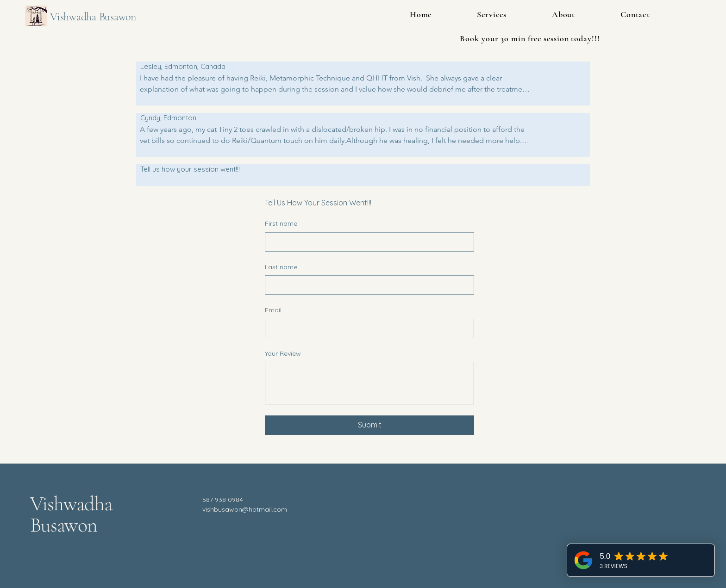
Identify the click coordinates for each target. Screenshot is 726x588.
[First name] (367, 242)
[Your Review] (369, 383)
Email (273, 310)
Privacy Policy (397, 500)
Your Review (283, 353)
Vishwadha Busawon (93, 17)
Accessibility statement (411, 510)
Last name (281, 267)
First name (281, 223)
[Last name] (367, 285)
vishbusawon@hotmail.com (245, 509)
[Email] (367, 328)
